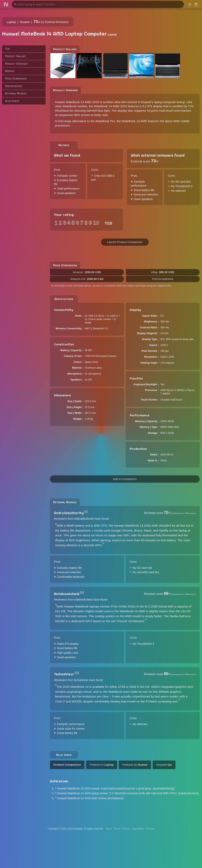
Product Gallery (16, 56)
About (109, 829)
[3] (77, 673)
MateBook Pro (105, 121)
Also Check (12, 101)
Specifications (14, 86)
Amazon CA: (87, 279)
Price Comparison (16, 79)
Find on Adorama (163, 279)
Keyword (164, 765)
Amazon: (87, 272)
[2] (82, 593)
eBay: (163, 272)
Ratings (10, 71)
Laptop (11, 22)
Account (150, 829)
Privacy (126, 829)
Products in (102, 765)
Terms (117, 829)
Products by (135, 765)
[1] (86, 512)
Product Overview (16, 64)
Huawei (25, 22)
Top (7, 49)
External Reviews (16, 93)
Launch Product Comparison (125, 242)
